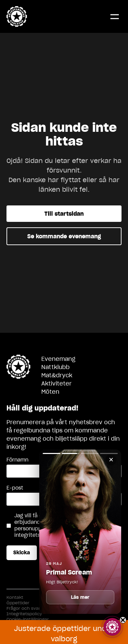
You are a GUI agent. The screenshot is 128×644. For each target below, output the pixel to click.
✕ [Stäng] (111, 460)
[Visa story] (112, 627)
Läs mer (80, 597)
